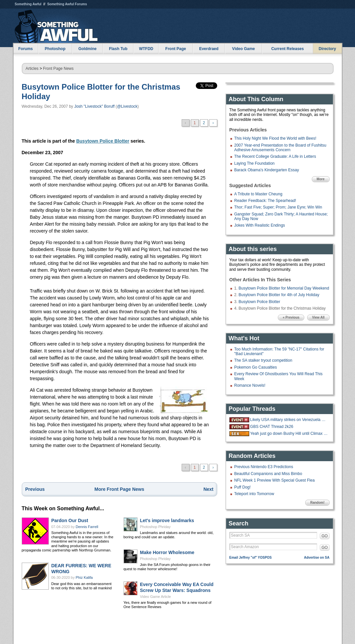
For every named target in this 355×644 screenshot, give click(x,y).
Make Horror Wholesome (167, 552)
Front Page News (59, 69)
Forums (25, 49)
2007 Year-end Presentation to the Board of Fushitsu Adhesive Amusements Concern (281, 148)
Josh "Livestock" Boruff (94, 106)
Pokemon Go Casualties (256, 367)
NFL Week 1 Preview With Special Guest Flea (275, 480)
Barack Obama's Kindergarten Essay (267, 170)
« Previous (291, 317)
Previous (35, 489)
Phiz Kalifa (84, 577)
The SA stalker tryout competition (263, 360)
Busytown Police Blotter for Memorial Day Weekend (284, 288)
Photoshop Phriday (155, 527)
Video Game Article (156, 597)
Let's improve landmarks (167, 520)
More (321, 179)
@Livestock (127, 106)
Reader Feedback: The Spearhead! (265, 201)
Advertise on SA (317, 558)
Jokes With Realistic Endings (260, 225)
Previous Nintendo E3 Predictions (264, 467)
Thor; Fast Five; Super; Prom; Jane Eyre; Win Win (278, 207)
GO (325, 536)
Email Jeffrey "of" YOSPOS (251, 558)
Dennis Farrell (87, 527)
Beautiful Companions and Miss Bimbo (268, 474)
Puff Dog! (243, 487)
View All (318, 317)
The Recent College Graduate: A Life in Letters (275, 156)
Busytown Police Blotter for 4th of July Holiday (279, 295)
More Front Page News (119, 489)
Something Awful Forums (67, 4)
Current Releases (288, 49)
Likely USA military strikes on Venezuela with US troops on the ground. (289, 420)
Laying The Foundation (255, 163)
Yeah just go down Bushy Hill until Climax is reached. (289, 434)
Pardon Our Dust (70, 520)
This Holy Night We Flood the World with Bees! (275, 138)
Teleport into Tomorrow (254, 494)
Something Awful (28, 4)
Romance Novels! (250, 385)
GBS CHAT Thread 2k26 (272, 427)
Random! (317, 503)
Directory (327, 49)
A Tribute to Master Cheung (258, 194)
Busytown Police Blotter (103, 141)
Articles (32, 69)
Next (208, 489)
